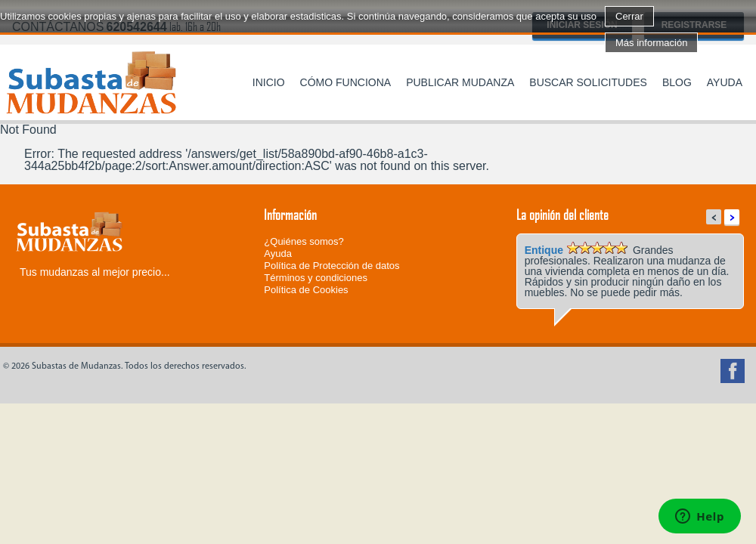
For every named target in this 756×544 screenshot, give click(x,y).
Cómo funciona (346, 82)
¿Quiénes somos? (304, 241)
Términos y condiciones (316, 278)
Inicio (269, 82)
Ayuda (725, 82)
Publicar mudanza (460, 82)
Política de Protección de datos (332, 266)
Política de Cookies (306, 290)
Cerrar (629, 16)
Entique (544, 250)
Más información (651, 43)
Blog (677, 82)
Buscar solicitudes (588, 82)
